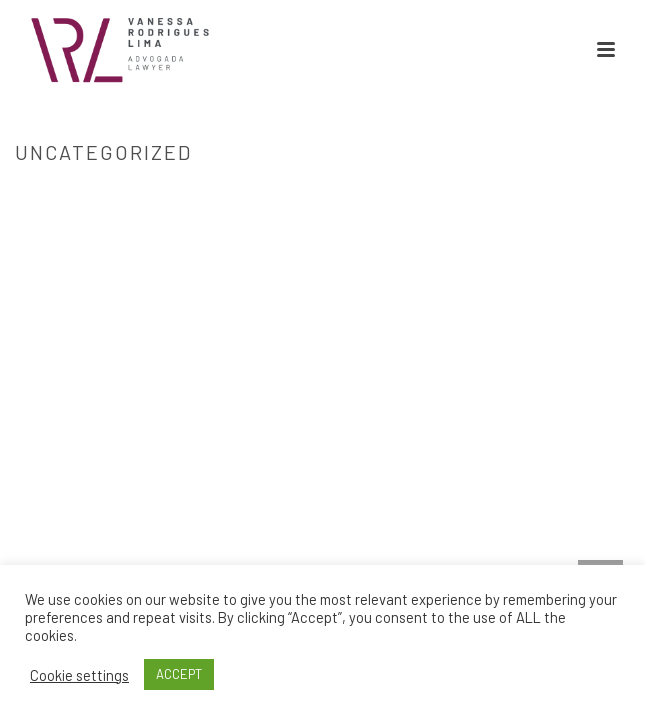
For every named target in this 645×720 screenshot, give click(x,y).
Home (318, 194)
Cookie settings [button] (79, 675)
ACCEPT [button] (179, 674)
